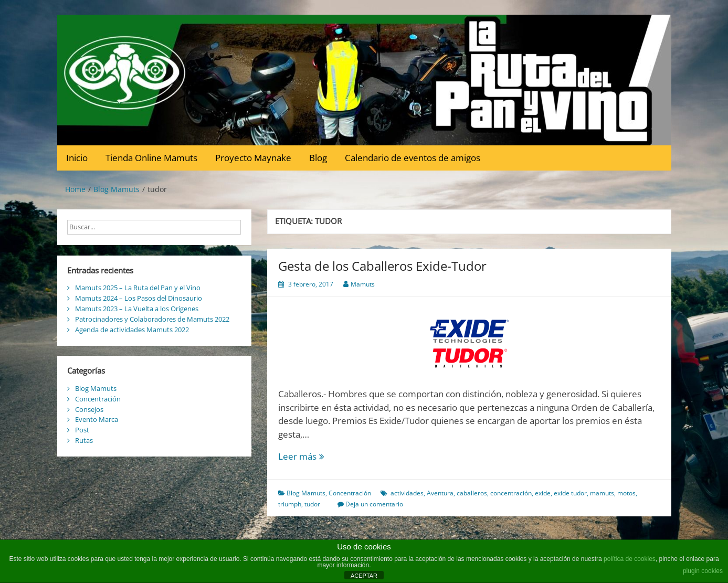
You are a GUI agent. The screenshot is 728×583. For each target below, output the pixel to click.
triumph (290, 504)
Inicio (77, 158)
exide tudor (570, 493)
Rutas (84, 440)
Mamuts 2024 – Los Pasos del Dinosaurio (139, 298)
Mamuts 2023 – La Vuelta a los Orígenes (137, 309)
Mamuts (363, 284)
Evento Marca (97, 419)
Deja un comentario (374, 504)
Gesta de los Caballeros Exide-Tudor (382, 266)
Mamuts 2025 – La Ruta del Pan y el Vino (138, 288)
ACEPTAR (364, 576)
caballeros (472, 493)
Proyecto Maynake (253, 158)
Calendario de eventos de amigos (413, 158)
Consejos (89, 409)
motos (626, 493)
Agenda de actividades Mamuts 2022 (132, 330)
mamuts (602, 493)
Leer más (319, 457)
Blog (318, 158)
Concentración (350, 493)
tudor (312, 504)
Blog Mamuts (306, 493)
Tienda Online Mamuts (151, 158)
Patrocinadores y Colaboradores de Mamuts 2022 (152, 319)
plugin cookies (703, 571)
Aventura (440, 493)
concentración (511, 493)
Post (82, 430)
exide (543, 493)
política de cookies (630, 559)
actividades (407, 493)
